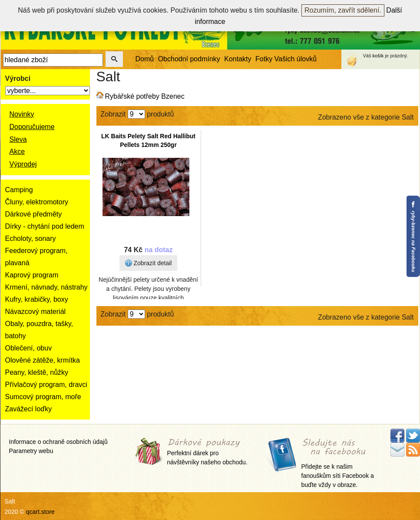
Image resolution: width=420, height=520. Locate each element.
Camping (19, 190)
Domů (145, 59)
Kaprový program (32, 275)
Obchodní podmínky (189, 59)
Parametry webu (31, 451)
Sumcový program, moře (43, 397)
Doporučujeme (32, 127)
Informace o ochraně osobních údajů (58, 442)
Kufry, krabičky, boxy (37, 299)
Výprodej (23, 164)
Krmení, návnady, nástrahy (46, 287)
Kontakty (238, 59)
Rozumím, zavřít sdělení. (343, 10)
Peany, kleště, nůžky (37, 372)
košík (378, 56)
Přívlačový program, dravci (46, 385)
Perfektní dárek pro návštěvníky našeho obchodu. (207, 452)
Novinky (22, 114)
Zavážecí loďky (29, 409)
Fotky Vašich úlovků (286, 59)
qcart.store (40, 512)
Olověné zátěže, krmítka (43, 360)
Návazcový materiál (36, 312)
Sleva (18, 139)
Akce (17, 152)
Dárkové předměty (34, 214)
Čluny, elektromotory (37, 202)
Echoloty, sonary (31, 238)
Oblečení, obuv (29, 348)
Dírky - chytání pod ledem (45, 226)
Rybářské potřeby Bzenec (145, 96)
